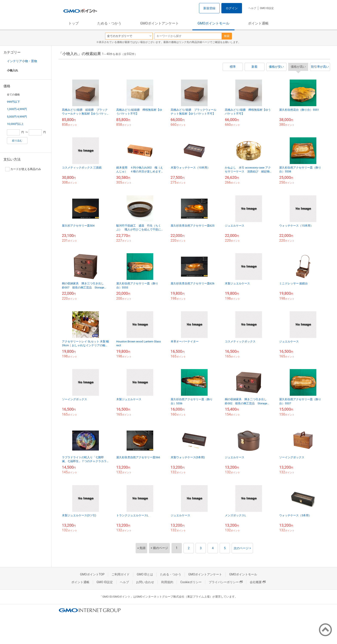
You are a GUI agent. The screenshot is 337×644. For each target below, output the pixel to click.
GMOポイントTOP (92, 574)
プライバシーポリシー (226, 582)
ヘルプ (252, 8)
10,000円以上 (15, 124)
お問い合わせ (145, 582)
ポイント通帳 (258, 23)
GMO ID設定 (267, 8)
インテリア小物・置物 (22, 61)
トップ (74, 23)
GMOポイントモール (213, 23)
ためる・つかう (109, 23)
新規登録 (209, 8)
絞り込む (17, 141)
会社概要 (258, 582)
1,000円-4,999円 (17, 109)
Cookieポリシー (191, 582)
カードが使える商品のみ (23, 169)
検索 (227, 36)
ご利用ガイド (121, 574)
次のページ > (242, 548)
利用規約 (167, 582)
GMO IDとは (145, 574)
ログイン (232, 8)
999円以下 (13, 102)
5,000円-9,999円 (17, 117)
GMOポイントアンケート (159, 23)
